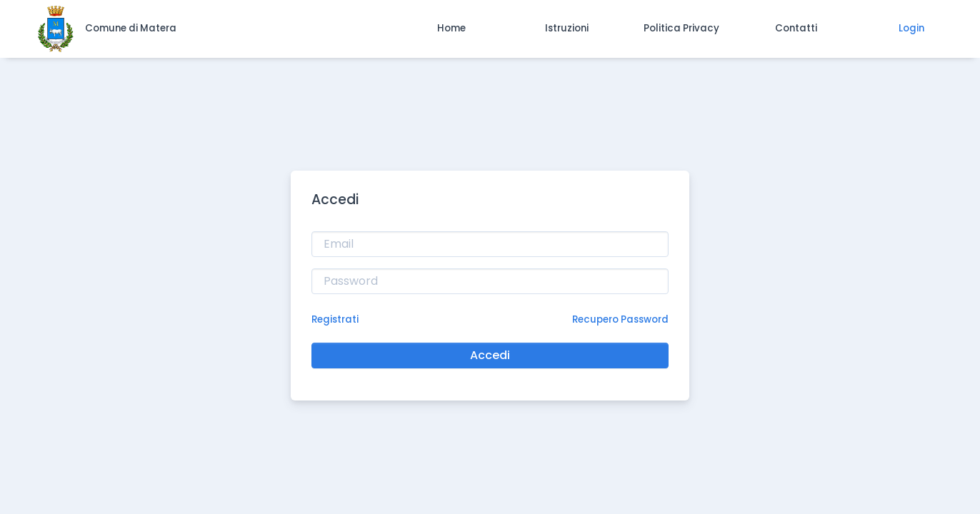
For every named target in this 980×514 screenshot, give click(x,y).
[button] (452, 29)
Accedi (490, 355)
